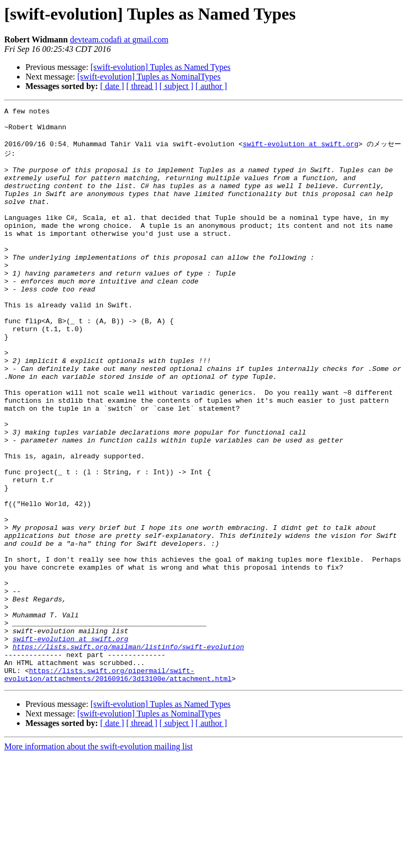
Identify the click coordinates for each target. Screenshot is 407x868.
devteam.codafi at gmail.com (119, 39)
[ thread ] (142, 86)
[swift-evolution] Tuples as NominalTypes (149, 77)
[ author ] (211, 86)
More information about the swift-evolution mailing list (99, 859)
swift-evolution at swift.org (300, 150)
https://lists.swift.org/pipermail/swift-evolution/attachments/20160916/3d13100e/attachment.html (118, 786)
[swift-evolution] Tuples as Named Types (161, 67)
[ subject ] (176, 86)
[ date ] (112, 86)
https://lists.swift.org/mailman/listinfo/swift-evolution (129, 752)
